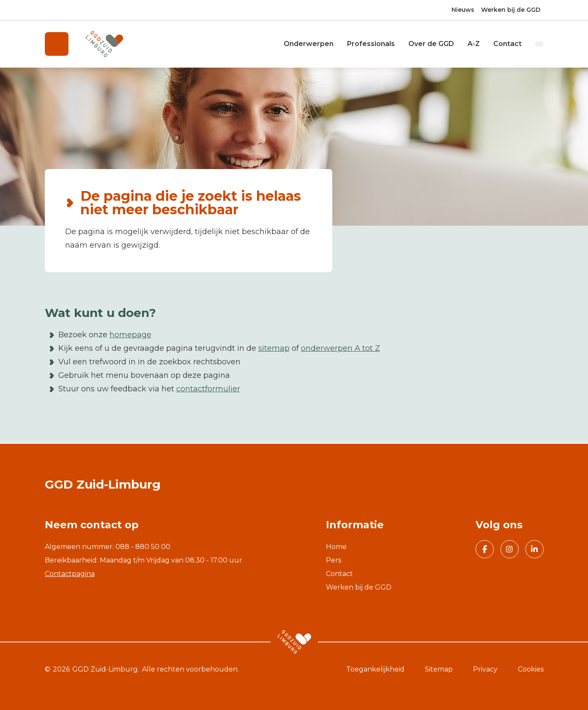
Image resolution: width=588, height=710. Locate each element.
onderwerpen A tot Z (340, 349)
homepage (130, 336)
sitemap (274, 349)
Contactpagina (70, 574)
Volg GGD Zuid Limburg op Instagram (507, 550)
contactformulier (208, 390)
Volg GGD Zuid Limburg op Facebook (481, 550)
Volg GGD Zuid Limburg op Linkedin (532, 550)
